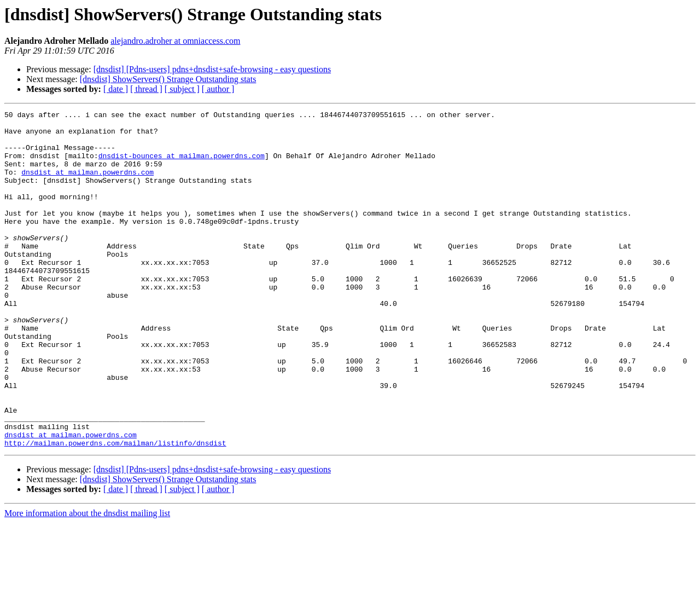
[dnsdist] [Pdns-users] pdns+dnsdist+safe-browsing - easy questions (212, 69)
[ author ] (218, 89)
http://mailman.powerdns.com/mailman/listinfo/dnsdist (115, 510)
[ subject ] (182, 89)
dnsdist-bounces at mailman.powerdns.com (182, 165)
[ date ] (116, 89)
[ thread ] (146, 89)
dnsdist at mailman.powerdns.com (87, 185)
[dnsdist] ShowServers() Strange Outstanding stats (168, 79)
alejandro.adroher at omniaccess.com (175, 41)
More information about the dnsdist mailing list (87, 580)
